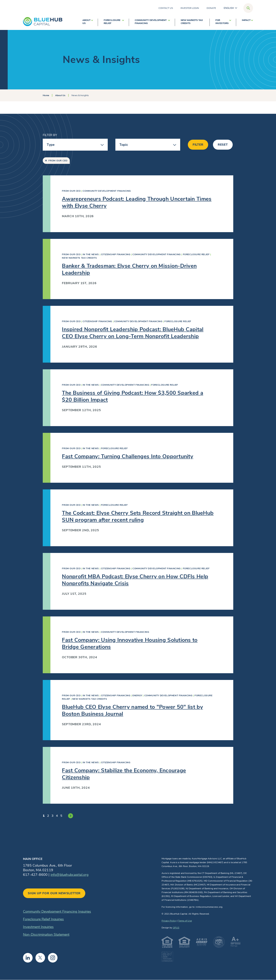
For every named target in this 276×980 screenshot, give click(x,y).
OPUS (176, 928)
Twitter (40, 958)
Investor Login (190, 8)
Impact (246, 20)
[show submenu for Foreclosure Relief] (123, 22)
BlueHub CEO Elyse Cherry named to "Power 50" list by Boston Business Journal (132, 710)
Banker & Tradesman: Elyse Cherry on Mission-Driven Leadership (129, 269)
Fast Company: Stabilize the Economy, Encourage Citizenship (124, 774)
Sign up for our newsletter (54, 893)
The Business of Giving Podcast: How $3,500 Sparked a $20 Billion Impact (133, 396)
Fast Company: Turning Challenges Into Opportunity (128, 456)
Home (46, 95)
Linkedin (28, 958)
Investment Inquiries (38, 927)
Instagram (53, 958)
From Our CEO (71, 191)
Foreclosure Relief (112, 22)
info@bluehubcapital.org (70, 875)
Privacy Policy (169, 921)
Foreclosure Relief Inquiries (43, 919)
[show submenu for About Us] (92, 22)
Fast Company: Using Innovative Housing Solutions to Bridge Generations (130, 643)
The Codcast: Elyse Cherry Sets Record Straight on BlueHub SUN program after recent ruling (138, 516)
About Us (86, 22)
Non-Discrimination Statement (46, 935)
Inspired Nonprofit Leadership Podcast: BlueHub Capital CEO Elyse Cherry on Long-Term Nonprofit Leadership (133, 333)
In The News (91, 254)
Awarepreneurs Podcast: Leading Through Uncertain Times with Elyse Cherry (137, 202)
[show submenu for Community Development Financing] (169, 22)
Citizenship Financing (116, 254)
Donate (211, 8)
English (229, 8)
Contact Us (166, 8)
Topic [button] (124, 145)
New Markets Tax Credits (192, 22)
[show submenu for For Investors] (230, 22)
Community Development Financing (151, 22)
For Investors (222, 22)
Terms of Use (185, 921)
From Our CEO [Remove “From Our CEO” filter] (56, 161)
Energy (137, 695)
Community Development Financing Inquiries (57, 912)
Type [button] (51, 145)
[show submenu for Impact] (252, 22)
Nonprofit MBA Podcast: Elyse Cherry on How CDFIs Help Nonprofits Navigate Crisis (135, 580)
